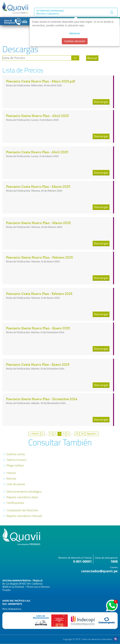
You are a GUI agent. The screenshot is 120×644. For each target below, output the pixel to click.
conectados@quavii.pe (99, 571)
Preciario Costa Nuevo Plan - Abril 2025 (37, 152)
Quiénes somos (16, 454)
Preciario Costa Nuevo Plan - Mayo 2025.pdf (41, 81)
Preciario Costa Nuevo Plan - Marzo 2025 (38, 187)
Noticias (11, 478)
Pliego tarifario (15, 465)
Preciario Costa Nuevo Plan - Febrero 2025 (39, 294)
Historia (11, 473)
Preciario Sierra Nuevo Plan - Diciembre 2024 (42, 399)
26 (82, 434)
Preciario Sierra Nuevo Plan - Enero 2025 (38, 328)
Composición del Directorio (22, 510)
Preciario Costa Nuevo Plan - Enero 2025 (38, 364)
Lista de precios (16, 484)
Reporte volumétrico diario (22, 497)
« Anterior (34, 434)
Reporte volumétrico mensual (24, 516)
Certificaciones (15, 503)
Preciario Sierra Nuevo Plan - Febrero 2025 (39, 257)
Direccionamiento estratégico (24, 491)
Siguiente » (92, 434)
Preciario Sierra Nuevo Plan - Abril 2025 (37, 116)
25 (77, 434)
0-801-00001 (82, 561)
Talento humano (16, 460)
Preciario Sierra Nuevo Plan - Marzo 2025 (38, 223)
